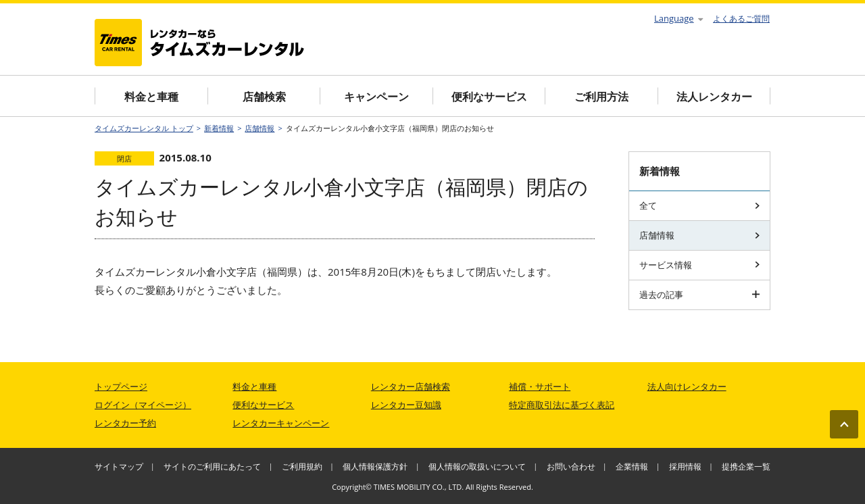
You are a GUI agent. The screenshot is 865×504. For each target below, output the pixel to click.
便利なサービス (489, 97)
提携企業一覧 (746, 467)
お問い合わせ (571, 467)
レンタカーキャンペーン (281, 423)
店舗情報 (259, 128)
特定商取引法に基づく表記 (562, 405)
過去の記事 (699, 295)
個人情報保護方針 (375, 467)
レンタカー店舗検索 (411, 386)
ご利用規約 (302, 467)
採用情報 (685, 467)
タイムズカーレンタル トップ (144, 128)
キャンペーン (376, 97)
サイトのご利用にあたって (212, 467)
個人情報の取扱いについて (477, 467)
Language (678, 18)
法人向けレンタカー (687, 386)
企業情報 (632, 467)
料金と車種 (151, 97)
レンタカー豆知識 (406, 405)
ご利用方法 (601, 97)
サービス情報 (699, 265)
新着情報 (219, 128)
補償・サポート (540, 386)
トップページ (121, 386)
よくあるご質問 (741, 19)
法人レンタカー (714, 97)
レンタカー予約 (125, 423)
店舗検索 (264, 97)
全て (699, 205)
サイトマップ (119, 467)
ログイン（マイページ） (143, 405)
